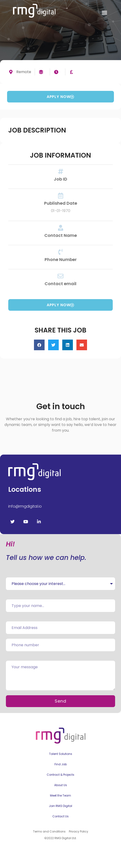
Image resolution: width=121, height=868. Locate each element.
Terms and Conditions (49, 831)
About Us (61, 785)
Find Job (61, 764)
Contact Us (60, 816)
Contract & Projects (60, 775)
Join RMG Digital (60, 806)
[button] (104, 13)
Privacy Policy (79, 831)
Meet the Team (60, 795)
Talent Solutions (61, 754)
